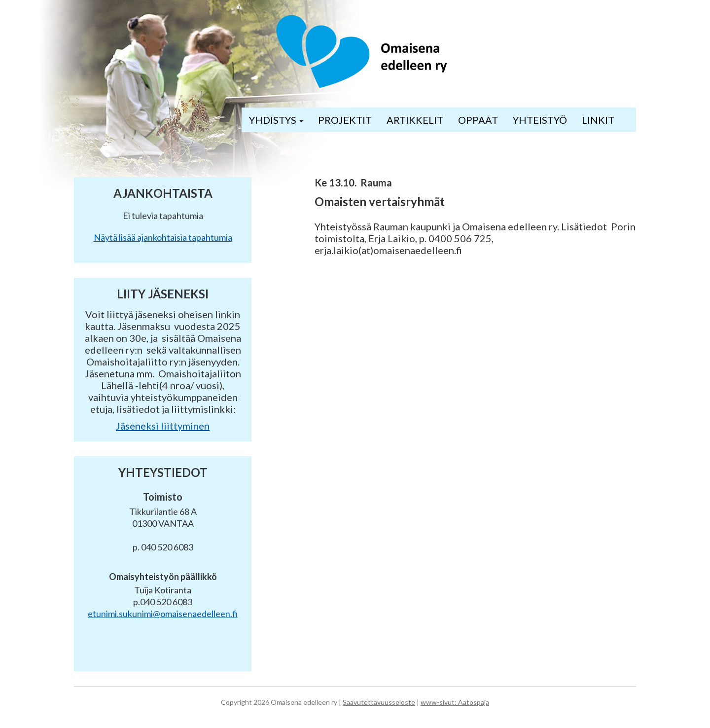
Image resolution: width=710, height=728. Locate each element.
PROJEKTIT (345, 120)
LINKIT (598, 120)
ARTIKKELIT (415, 120)
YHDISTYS (276, 120)
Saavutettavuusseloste (379, 702)
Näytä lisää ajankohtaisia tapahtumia (163, 237)
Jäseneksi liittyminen (163, 426)
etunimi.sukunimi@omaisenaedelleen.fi (163, 614)
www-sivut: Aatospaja (455, 702)
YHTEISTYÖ (540, 120)
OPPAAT (478, 120)
